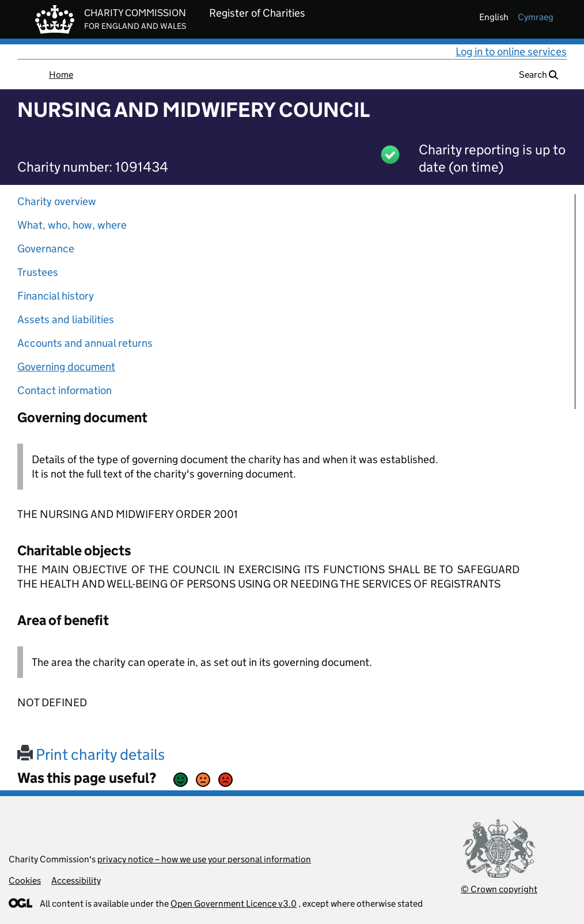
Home (61, 75)
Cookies (25, 881)
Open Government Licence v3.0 (234, 904)
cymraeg (536, 17)
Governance (46, 249)
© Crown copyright (499, 889)
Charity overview (57, 201)
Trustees (38, 272)
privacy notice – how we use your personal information (204, 859)
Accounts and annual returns (85, 343)
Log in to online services (511, 52)
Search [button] (539, 75)
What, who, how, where (72, 225)
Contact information (65, 390)
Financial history (56, 296)
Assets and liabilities (66, 319)
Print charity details (91, 754)
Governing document (66, 367)
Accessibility (76, 881)
